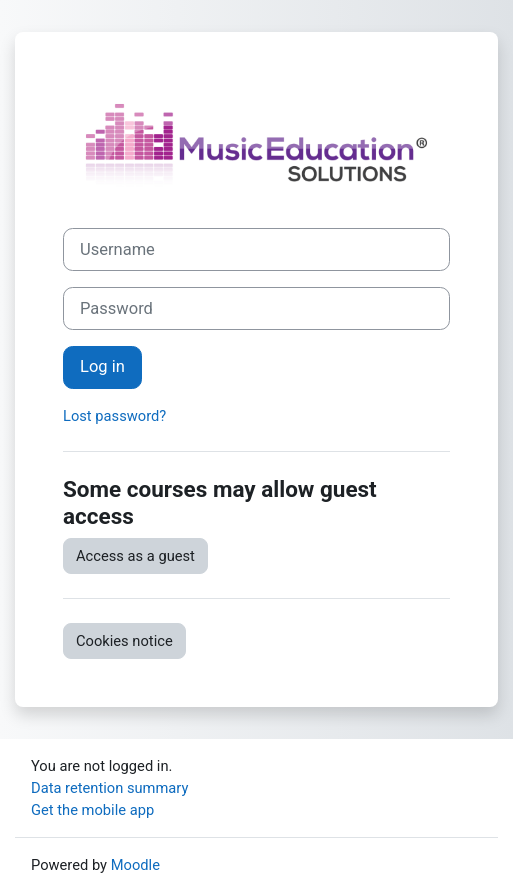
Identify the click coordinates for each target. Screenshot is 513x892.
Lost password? (114, 416)
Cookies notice (124, 641)
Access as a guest (135, 556)
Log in (102, 366)
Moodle (135, 865)
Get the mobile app (92, 810)
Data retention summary (109, 788)
